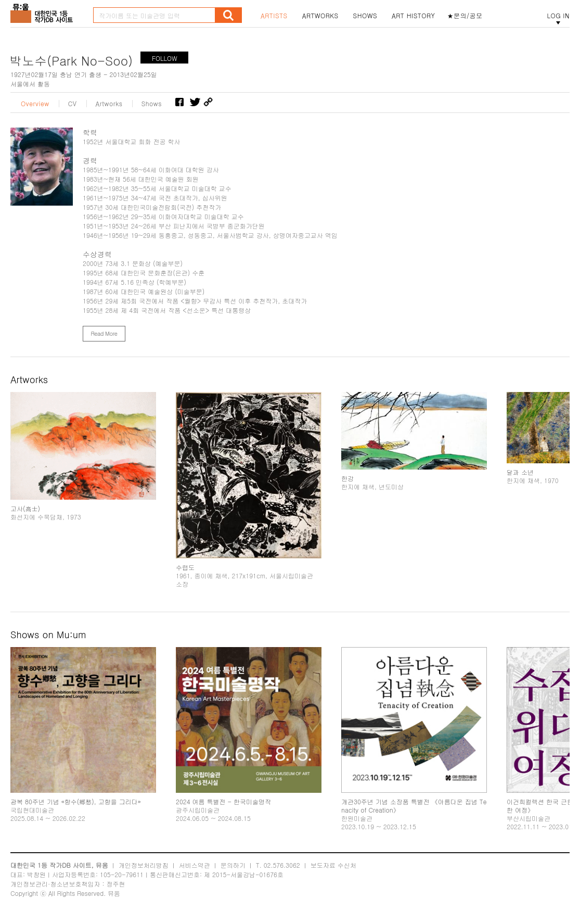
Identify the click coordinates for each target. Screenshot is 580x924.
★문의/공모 (465, 16)
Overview (35, 104)
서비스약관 (195, 865)
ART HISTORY (414, 16)
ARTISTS (274, 16)
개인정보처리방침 (144, 865)
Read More (104, 333)
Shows (152, 104)
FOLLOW (165, 58)
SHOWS (365, 16)
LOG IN (558, 16)
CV (73, 104)
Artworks (109, 104)
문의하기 (233, 865)
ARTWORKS (320, 16)
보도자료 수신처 (333, 865)
